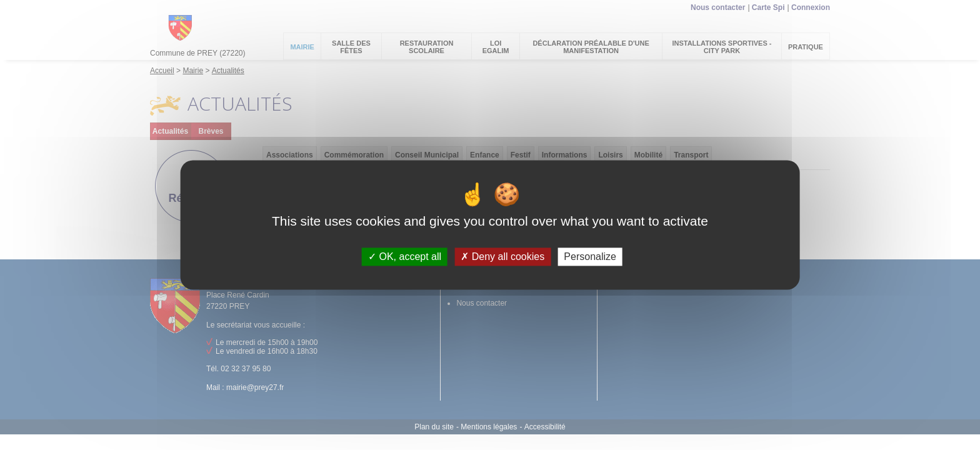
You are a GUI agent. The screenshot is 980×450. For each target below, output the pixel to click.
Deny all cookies (502, 257)
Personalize (590, 257)
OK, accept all (405, 257)
